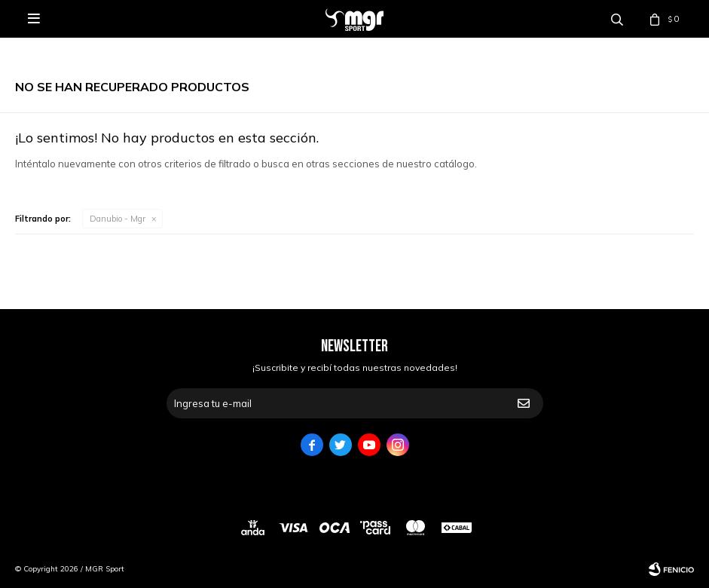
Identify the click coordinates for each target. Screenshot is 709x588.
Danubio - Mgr (118, 219)
